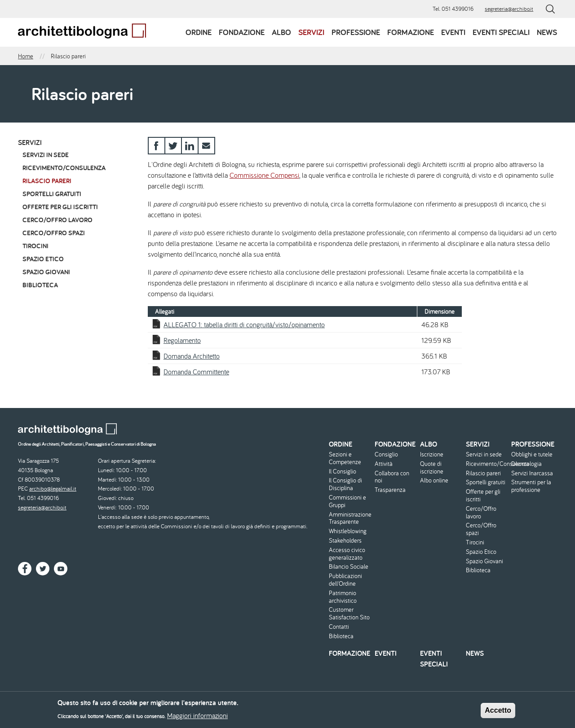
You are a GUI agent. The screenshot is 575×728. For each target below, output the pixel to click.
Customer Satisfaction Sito (349, 614)
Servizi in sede (46, 155)
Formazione (411, 32)
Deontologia (526, 464)
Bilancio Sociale (349, 567)
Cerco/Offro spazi (54, 233)
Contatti (339, 627)
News (547, 32)
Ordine (199, 32)
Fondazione (242, 32)
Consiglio (386, 454)
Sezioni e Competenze (345, 458)
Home (26, 56)
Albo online (434, 480)
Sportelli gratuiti (52, 194)
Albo (281, 32)
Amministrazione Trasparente (350, 518)
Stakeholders (345, 541)
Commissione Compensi (264, 175)
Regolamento (182, 340)
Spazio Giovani (46, 272)
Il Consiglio (343, 471)
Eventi (453, 32)
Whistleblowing (348, 531)
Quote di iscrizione (432, 468)
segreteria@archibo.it (509, 9)
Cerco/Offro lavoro (57, 220)
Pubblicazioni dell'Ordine (345, 580)
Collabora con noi (392, 477)
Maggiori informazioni (197, 718)
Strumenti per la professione (531, 486)
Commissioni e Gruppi (347, 501)
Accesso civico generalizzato (347, 554)
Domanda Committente (196, 372)
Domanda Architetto (192, 356)
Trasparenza (390, 490)
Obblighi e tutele (532, 454)
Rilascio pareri (47, 181)
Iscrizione (432, 454)
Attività (384, 464)
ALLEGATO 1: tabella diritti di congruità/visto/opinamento (244, 325)
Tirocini (35, 246)
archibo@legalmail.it (53, 489)
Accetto (498, 713)
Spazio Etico (43, 259)
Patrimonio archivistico (343, 597)
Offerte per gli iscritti (60, 207)
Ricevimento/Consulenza (64, 168)
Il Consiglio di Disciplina (345, 484)
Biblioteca (40, 285)
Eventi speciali (501, 32)
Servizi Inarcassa (532, 473)
